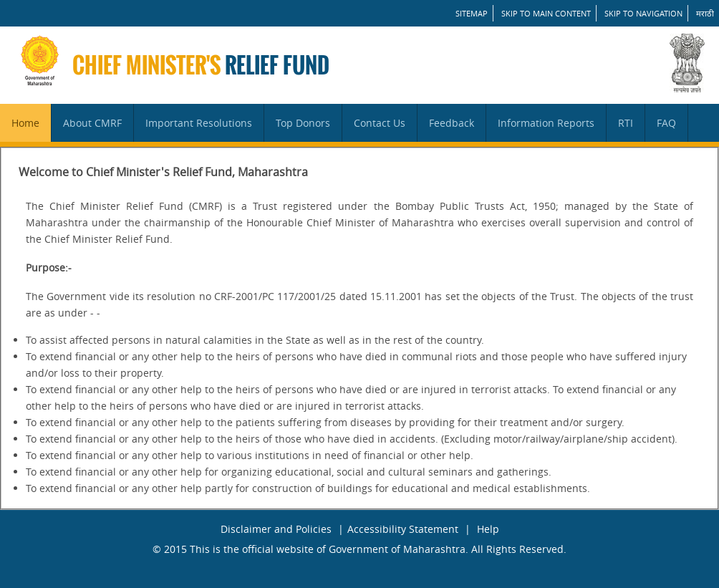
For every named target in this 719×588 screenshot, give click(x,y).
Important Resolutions (199, 123)
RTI (626, 123)
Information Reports (546, 123)
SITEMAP (472, 13)
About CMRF (92, 123)
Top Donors (303, 123)
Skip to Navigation (643, 13)
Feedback (452, 123)
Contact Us (380, 123)
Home (25, 123)
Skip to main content (546, 13)
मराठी (705, 13)
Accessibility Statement (403, 529)
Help (488, 529)
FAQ (666, 123)
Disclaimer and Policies (276, 529)
